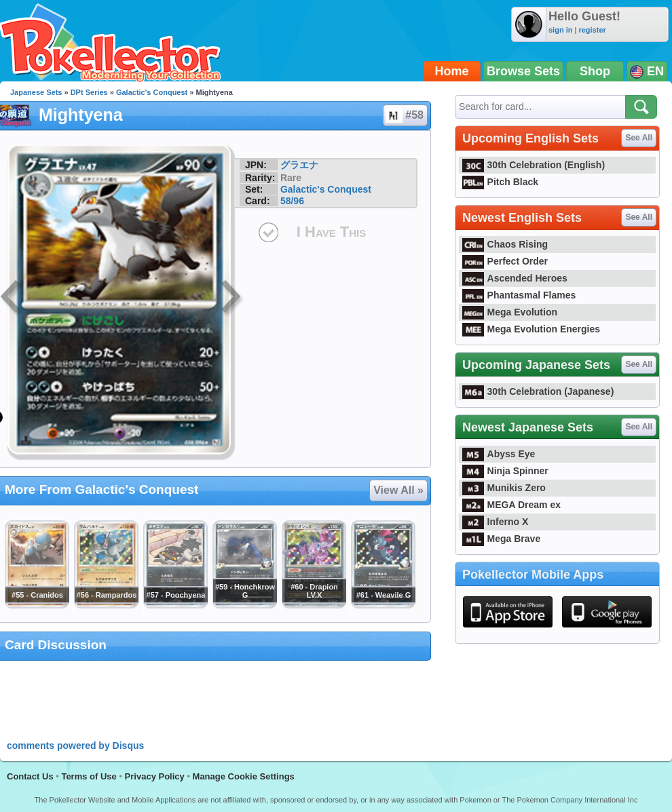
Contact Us (30, 776)
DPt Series (89, 92)
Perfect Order (505, 261)
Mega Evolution (510, 312)
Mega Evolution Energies (531, 329)
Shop (595, 71)
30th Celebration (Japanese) (538, 391)
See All (639, 138)
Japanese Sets (36, 92)
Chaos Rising (505, 244)
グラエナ (299, 165)
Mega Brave (501, 539)
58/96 (292, 201)
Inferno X (495, 522)
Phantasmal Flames (519, 295)
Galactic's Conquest (152, 92)
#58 (405, 115)
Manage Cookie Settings (244, 776)
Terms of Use (89, 776)
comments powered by (75, 746)
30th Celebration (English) (534, 165)
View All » (398, 490)
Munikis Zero (504, 488)
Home (452, 71)
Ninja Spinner (505, 471)
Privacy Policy (155, 776)
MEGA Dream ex (511, 505)
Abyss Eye (499, 454)
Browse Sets (523, 71)
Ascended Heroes (515, 278)
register (592, 30)
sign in (560, 30)
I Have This (331, 232)
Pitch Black (500, 182)
